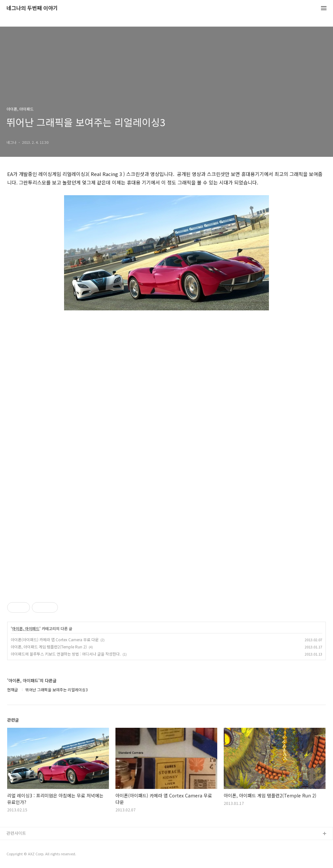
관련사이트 (16, 833)
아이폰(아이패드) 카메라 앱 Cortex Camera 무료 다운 (55, 639)
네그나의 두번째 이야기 (32, 8)
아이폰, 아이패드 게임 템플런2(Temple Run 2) (49, 647)
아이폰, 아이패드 (26, 629)
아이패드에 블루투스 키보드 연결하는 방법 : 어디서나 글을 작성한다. (66, 654)
